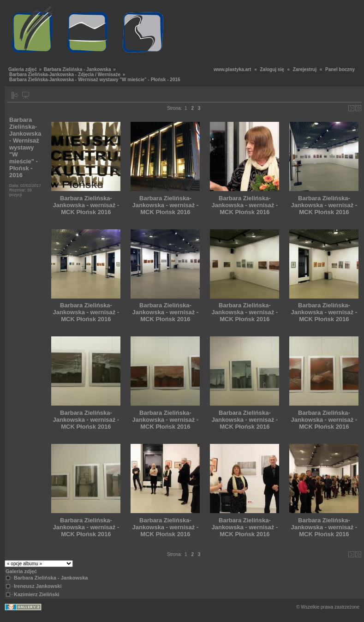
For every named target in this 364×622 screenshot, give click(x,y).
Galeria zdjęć (23, 69)
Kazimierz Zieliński (37, 594)
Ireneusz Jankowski (38, 586)
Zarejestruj (305, 69)
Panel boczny (340, 69)
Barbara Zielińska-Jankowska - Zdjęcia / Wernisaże (65, 75)
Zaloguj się (272, 69)
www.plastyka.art (232, 69)
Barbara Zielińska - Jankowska (78, 69)
